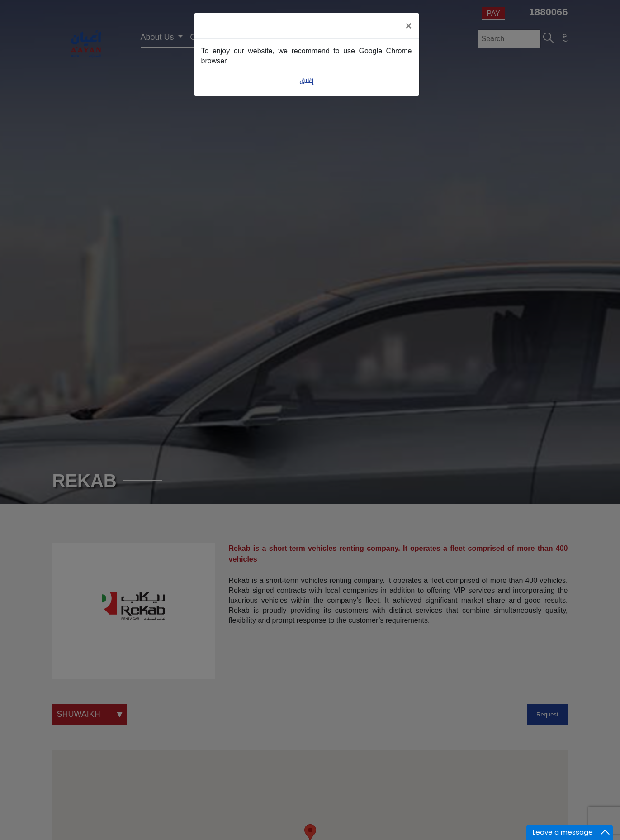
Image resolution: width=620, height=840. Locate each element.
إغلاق (306, 81)
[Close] (408, 26)
